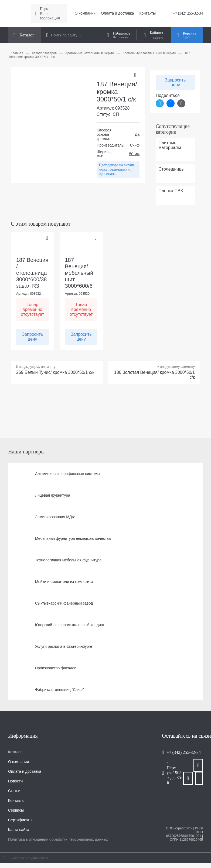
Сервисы (16, 810)
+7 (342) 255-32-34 (188, 13)
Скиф (135, 145)
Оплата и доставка (117, 13)
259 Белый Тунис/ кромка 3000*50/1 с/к (55, 372)
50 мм (135, 154)
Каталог (15, 752)
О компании (85, 13)
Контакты (147, 13)
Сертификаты (20, 820)
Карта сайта (19, 830)
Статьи (14, 791)
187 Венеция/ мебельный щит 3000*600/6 (79, 273)
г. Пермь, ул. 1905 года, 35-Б (175, 773)
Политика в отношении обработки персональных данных (58, 839)
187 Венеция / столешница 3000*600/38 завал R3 (32, 273)
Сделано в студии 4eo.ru (29, 858)
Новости (15, 781)
